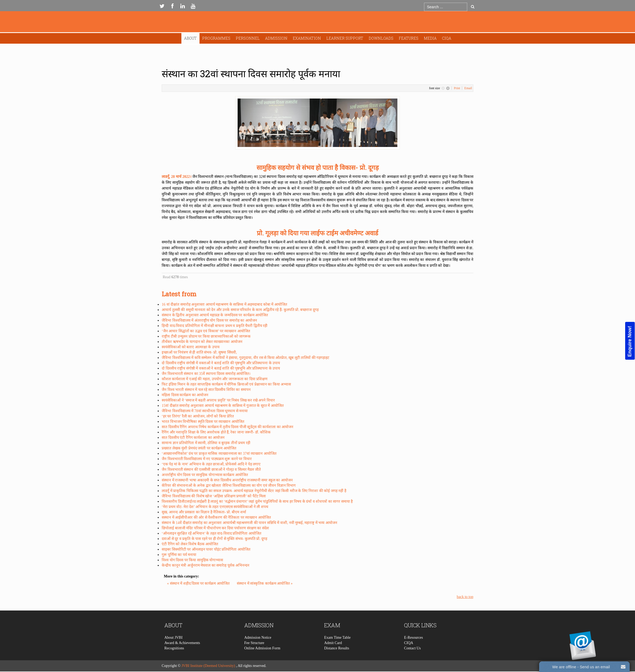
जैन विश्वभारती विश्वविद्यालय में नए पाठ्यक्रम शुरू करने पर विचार (207, 459)
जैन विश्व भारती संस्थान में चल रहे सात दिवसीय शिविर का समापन (206, 390)
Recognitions (174, 659)
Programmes (216, 38)
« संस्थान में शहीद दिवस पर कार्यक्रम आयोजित (199, 583)
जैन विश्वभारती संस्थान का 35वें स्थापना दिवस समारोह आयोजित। (206, 374)
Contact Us (412, 659)
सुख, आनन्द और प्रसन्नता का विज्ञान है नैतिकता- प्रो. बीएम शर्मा (204, 512)
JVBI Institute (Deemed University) (208, 666)
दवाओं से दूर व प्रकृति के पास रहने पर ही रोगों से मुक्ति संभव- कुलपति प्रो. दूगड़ (214, 539)
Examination (307, 38)
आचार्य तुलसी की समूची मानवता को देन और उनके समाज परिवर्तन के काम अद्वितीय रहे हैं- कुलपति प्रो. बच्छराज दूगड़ (240, 310)
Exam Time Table (337, 648)
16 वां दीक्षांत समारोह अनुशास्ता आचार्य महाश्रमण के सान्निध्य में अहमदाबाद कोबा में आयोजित (224, 304)
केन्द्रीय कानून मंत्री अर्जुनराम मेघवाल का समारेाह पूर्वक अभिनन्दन (205, 565)
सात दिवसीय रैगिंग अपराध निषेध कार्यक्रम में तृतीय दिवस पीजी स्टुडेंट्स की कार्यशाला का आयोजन (227, 427)
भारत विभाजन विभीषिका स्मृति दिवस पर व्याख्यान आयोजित (203, 422)
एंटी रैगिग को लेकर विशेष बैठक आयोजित (190, 544)
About (190, 38)
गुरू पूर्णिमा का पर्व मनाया (179, 555)
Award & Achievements (182, 654)
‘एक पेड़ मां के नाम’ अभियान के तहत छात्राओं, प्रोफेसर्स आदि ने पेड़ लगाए (211, 464)
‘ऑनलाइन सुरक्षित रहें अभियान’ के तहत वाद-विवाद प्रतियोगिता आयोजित (211, 533)
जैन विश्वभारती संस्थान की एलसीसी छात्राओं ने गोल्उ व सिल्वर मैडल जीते (211, 470)
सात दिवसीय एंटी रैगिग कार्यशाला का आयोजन (193, 438)
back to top (465, 597)
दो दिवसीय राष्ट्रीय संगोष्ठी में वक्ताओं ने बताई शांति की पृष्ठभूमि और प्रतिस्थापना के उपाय (221, 363)
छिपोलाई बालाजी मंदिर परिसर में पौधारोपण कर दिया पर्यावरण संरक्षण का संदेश (215, 528)
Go (473, 7)
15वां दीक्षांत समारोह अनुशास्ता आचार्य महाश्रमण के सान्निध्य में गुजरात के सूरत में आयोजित (223, 406)
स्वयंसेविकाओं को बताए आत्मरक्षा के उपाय (191, 347)
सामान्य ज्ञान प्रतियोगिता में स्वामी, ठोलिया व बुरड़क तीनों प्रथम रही (206, 443)
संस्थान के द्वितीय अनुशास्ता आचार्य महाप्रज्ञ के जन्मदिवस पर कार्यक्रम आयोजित (215, 315)
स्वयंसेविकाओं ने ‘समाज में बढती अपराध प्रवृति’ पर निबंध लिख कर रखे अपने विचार (218, 400)
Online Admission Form (262, 659)
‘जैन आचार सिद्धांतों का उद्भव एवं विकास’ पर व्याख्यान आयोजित (206, 331)
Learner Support (345, 38)
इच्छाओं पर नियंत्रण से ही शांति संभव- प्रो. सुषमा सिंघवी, (199, 352)
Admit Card (333, 654)
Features (409, 38)
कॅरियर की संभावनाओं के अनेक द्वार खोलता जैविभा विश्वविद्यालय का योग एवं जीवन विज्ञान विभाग (229, 485)
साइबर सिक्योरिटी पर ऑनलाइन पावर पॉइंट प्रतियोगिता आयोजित (206, 549)
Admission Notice (258, 648)
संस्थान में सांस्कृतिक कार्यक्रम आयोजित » (265, 583)
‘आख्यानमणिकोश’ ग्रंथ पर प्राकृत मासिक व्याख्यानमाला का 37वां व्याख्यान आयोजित (219, 454)
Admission (276, 38)
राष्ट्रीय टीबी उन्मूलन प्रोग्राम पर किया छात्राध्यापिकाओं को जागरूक (206, 336)
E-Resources (414, 648)
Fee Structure (254, 654)
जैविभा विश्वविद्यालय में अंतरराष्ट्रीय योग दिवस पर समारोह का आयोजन (209, 320)
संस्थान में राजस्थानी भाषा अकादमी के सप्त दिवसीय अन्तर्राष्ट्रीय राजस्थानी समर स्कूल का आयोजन (227, 480)
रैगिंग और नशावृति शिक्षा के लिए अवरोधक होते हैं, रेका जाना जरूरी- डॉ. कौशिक (216, 432)
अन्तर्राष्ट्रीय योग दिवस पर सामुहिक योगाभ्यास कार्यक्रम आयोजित (205, 475)
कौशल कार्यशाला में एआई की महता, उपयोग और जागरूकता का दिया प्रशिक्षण (215, 379)
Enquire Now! (630, 341)
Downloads (381, 38)
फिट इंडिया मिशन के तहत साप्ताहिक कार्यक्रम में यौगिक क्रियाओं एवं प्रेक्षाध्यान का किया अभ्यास (226, 384)
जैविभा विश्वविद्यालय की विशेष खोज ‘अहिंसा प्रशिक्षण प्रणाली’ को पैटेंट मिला (214, 496)
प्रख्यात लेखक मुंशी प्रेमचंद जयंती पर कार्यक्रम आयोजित (199, 448)
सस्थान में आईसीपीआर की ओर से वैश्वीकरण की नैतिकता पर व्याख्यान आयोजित (216, 517)
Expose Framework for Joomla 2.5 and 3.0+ (318, 23)
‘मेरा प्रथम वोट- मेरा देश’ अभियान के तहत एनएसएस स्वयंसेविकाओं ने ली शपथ (215, 507)
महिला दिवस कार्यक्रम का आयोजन (185, 395)
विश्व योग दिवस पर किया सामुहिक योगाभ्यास (192, 560)
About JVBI (173, 648)
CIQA (447, 38)
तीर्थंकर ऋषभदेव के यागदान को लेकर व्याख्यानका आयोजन (202, 342)
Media (430, 38)
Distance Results (337, 659)
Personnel (248, 38)
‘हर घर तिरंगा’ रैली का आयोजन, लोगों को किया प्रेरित (198, 416)
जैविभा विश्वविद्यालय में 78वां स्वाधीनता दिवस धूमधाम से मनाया (205, 411)
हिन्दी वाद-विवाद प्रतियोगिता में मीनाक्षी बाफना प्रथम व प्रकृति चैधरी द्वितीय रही (215, 326)
